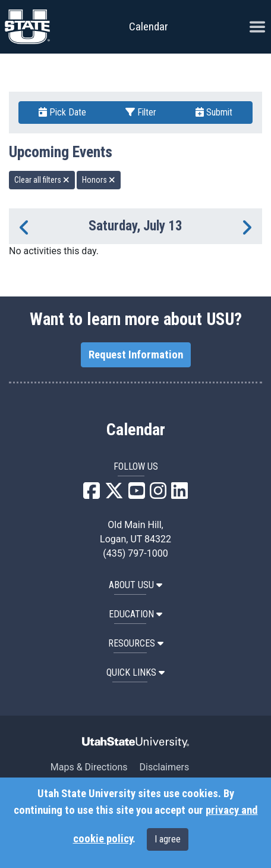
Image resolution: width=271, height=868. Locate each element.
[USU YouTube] (137, 494)
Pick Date (62, 112)
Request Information (136, 355)
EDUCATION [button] (135, 614)
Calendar (136, 430)
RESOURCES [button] (136, 643)
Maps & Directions (89, 767)
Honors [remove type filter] (99, 180)
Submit (214, 112)
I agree (168, 839)
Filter (141, 112)
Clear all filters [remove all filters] (42, 180)
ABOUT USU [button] (135, 585)
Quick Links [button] (135, 672)
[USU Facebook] (92, 494)
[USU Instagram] (158, 494)
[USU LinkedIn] (179, 494)
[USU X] (114, 494)
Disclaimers (164, 767)
